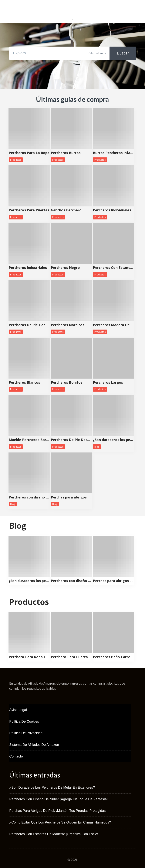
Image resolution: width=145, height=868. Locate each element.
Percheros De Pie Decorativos (71, 440)
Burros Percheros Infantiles (113, 153)
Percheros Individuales (112, 210)
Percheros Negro (65, 268)
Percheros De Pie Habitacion (29, 325)
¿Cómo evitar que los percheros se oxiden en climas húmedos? (60, 822)
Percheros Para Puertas (29, 210)
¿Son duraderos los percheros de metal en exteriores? (113, 440)
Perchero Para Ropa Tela (29, 657)
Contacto (16, 756)
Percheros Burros (66, 153)
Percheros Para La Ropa (29, 153)
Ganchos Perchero (66, 210)
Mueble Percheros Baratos (29, 440)
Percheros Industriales (28, 268)
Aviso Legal (18, 710)
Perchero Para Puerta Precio (71, 657)
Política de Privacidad (26, 733)
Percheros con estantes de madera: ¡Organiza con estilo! (54, 834)
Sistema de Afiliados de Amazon (34, 745)
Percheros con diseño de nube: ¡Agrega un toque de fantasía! (29, 497)
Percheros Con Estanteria (113, 268)
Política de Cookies (24, 722)
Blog (97, 447)
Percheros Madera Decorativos (113, 325)
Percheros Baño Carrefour (113, 657)
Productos (16, 160)
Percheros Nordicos (67, 325)
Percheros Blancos (24, 383)
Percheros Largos (108, 383)
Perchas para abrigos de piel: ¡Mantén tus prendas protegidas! (71, 497)
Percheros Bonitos (67, 383)
